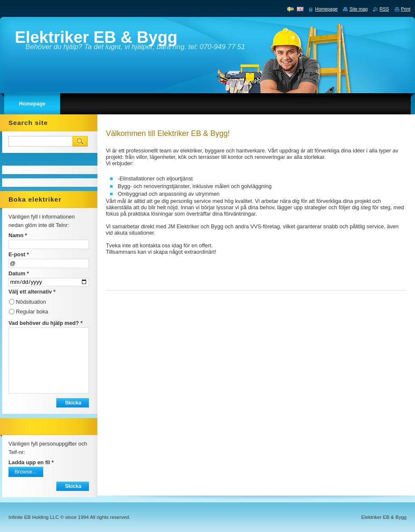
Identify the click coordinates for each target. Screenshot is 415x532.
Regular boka (32, 312)
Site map (358, 9)
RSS (384, 9)
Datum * (19, 273)
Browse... (26, 472)
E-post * (19, 254)
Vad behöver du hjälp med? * (46, 323)
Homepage (326, 9)
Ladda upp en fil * (31, 462)
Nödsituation (31, 302)
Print (406, 9)
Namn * (18, 235)
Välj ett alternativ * (32, 292)
